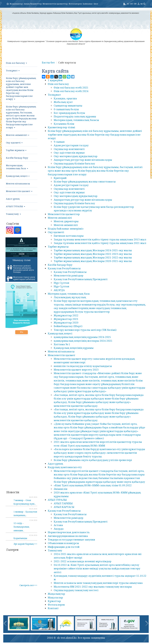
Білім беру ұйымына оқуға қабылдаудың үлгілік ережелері (93, 460)
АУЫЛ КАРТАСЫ (64, 507)
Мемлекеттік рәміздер (69, 275)
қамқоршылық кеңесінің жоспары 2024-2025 (83, 341)
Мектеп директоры (66, 221)
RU (132, 4)
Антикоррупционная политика (68, 536)
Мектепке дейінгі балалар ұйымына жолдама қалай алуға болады (20, 269)
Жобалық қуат (63, 102)
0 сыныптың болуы (66, 109)
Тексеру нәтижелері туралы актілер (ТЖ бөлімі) (85, 330)
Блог (96, 4)
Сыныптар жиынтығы (68, 106)
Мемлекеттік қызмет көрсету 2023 (76, 370)
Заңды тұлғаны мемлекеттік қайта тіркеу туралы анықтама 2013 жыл (100, 239)
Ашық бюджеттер (33, 4)
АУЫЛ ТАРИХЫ (63, 503)
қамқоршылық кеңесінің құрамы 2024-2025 (82, 337)
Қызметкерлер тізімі (61, 127)
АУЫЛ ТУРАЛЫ (16, 206)
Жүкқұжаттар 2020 (66, 323)
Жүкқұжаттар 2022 (66, 315)
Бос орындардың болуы (69, 113)
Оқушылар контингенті (69, 149)
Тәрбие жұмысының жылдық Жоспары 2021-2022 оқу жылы (93, 257)
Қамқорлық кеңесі (18, 176)
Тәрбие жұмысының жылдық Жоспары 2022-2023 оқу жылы (93, 254)
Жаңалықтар (16, 4)
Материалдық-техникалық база (17, 167)
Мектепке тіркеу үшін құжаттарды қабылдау (21, 279)
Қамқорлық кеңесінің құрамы (74, 348)
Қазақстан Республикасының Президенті (81, 279)
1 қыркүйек (55, 80)
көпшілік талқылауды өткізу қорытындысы (83, 366)
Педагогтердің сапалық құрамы (75, 116)
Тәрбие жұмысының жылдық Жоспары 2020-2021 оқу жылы (93, 261)
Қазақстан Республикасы (64, 268)
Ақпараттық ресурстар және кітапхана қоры (83, 160)
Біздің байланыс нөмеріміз (66, 229)
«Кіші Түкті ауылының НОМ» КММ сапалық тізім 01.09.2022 (93, 485)
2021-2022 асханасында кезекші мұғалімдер (83, 561)
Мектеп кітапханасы (18, 183)
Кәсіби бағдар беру (17, 158)
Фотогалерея (75, 4)
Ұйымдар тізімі (21, 260)
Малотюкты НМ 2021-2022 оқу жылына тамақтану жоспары (93, 587)
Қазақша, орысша (65, 98)
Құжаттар (54, 601)
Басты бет (48, 62)
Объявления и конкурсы (63, 543)
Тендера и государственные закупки (71, 540)
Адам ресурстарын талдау (71, 145)
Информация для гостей (64, 547)
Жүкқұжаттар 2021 (66, 319)
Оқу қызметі (14, 143)
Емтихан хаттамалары (69, 236)
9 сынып (59, 142)
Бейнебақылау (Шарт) (68, 326)
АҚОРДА (59, 290)
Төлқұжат (13, 70)
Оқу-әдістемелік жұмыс (69, 153)
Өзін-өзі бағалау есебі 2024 (71, 91)
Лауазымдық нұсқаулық (70, 297)
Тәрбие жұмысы (16, 150)
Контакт (53, 608)
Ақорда (59, 529)
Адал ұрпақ (13, 199)
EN (135, 4)
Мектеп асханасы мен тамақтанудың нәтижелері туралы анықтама (98, 583)
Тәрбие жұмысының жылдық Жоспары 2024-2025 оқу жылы (93, 250)
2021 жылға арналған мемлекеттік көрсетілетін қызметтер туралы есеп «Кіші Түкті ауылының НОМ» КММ (98, 444)
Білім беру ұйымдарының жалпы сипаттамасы (85, 181)
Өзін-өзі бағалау (16, 63)
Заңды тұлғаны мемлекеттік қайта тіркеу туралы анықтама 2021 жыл (100, 243)
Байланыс (88, 4)
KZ (128, 4)
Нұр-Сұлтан (61, 283)
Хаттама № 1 (62, 344)
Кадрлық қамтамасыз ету (65, 467)
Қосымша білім (64, 124)
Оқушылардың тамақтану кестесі (76, 590)
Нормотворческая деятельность (69, 532)
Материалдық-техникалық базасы (76, 120)
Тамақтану (13, 214)
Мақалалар (55, 597)
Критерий (60, 178)
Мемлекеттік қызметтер (55, 4)
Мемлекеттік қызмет (19, 191)
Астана (58, 525)
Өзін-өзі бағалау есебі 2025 (71, 87)
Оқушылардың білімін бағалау (74, 163)
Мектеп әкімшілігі (18, 135)
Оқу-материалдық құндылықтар (76, 156)
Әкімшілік (61, 489)
